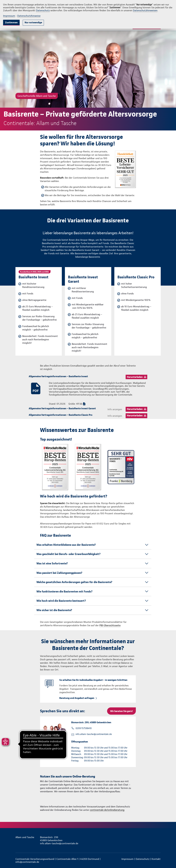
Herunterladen (135, 377)
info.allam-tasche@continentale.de (94, 734)
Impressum (9, 16)
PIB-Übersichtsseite (110, 625)
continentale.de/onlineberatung (107, 810)
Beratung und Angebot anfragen (77, 698)
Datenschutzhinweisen (145, 10)
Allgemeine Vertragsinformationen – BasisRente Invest (58, 376)
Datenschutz (43, 10)
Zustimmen (11, 22)
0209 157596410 (84, 728)
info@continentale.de (27, 862)
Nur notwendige (33, 22)
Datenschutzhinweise (29, 16)
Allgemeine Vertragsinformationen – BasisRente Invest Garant (62, 408)
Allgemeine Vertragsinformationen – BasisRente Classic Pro (61, 415)
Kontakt (156, 859)
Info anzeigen (115, 409)
